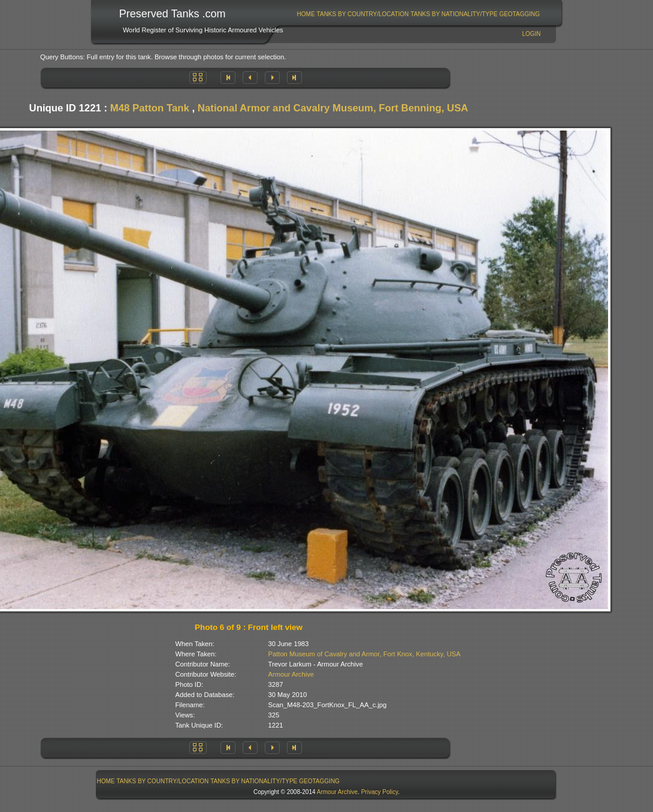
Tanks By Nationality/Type (454, 14)
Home (306, 14)
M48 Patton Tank (150, 108)
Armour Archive (291, 674)
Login (531, 34)
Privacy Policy (380, 792)
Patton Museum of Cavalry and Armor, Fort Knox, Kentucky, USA (365, 654)
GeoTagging (519, 14)
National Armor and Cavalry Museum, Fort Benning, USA (333, 108)
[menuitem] (306, 14)
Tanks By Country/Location (363, 14)
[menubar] (418, 14)
